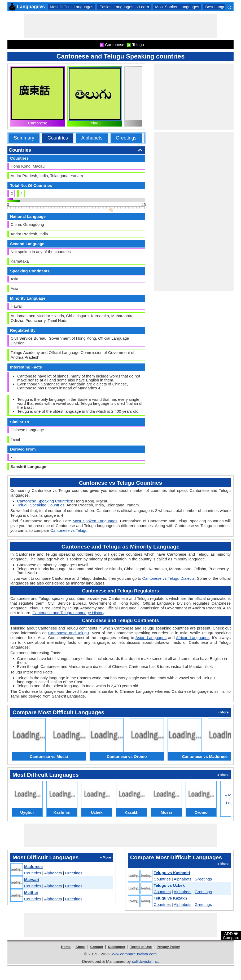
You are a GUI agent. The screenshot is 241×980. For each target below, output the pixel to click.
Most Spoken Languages (177, 7)
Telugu (95, 123)
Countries (58, 138)
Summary (24, 138)
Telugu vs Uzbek (169, 885)
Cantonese (38, 123)
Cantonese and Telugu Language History (68, 613)
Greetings (126, 138)
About (81, 947)
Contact (97, 947)
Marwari (32, 880)
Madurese (33, 867)
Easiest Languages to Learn (124, 7)
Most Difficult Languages (72, 7)
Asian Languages (151, 638)
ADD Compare (231, 935)
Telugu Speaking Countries (41, 505)
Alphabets (92, 138)
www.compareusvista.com (134, 954)
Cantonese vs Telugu (69, 530)
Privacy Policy (168, 947)
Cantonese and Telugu (69, 633)
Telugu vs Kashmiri (172, 873)
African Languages (193, 638)
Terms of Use (141, 947)
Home (66, 947)
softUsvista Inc (145, 961)
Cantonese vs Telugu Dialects (169, 578)
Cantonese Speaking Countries (45, 501)
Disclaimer (117, 947)
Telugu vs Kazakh (170, 898)
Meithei (31, 893)
